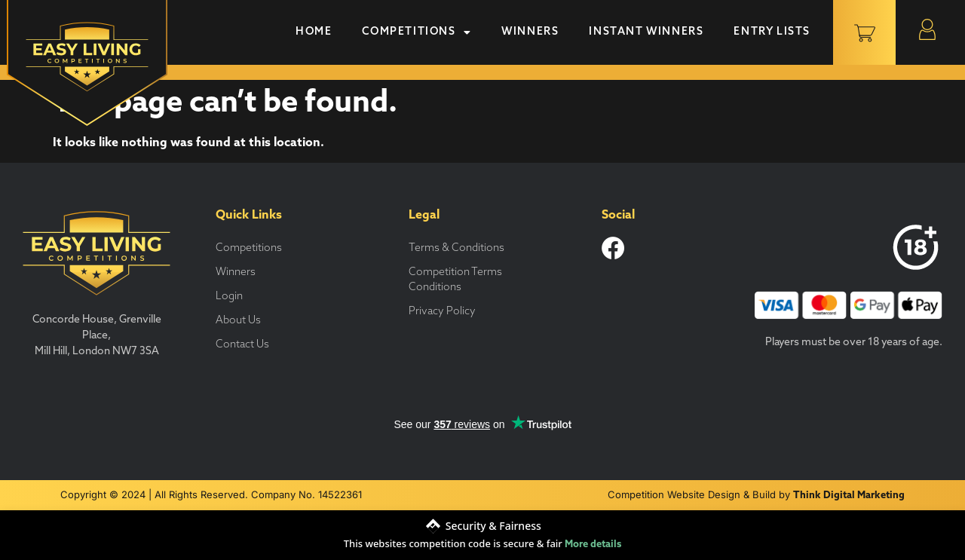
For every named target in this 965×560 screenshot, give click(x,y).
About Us (238, 321)
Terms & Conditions (456, 248)
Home (314, 32)
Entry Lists (772, 32)
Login (229, 297)
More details (593, 545)
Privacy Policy (442, 312)
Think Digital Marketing (849, 496)
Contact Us (242, 345)
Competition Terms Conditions (455, 280)
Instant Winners (646, 32)
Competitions (417, 32)
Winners (530, 32)
